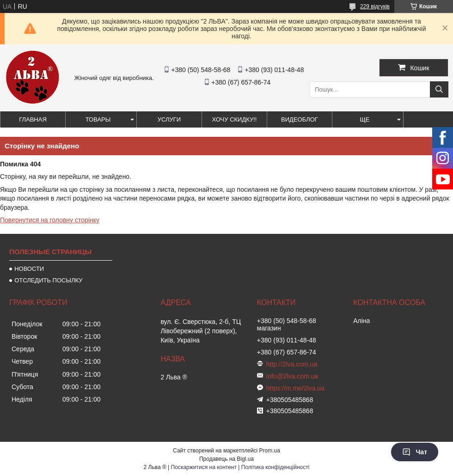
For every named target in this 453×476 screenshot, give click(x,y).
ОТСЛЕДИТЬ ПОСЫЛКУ (48, 280)
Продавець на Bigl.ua (226, 459)
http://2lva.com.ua (292, 364)
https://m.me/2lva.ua (295, 388)
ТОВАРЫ (98, 119)
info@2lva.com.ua (292, 376)
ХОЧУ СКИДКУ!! (235, 119)
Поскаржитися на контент (204, 467)
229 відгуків (375, 6)
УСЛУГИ (169, 119)
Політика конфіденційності (275, 467)
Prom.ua (270, 451)
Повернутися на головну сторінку (50, 220)
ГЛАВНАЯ (33, 119)
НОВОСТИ (29, 269)
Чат (415, 452)
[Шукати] (439, 89)
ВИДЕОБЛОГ (300, 119)
